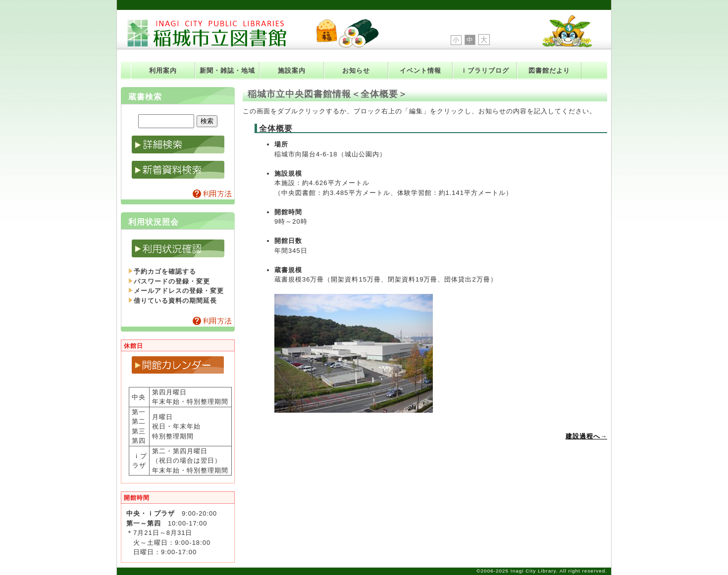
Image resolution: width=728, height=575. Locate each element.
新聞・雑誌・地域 (227, 71)
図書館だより (549, 71)
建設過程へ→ (586, 436)
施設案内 (292, 71)
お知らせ (356, 71)
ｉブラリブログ (485, 71)
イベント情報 (420, 71)
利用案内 (163, 71)
